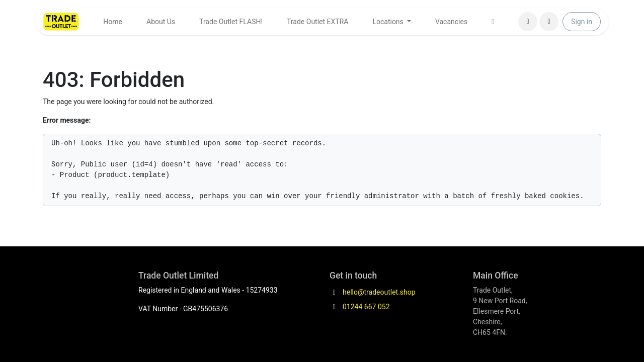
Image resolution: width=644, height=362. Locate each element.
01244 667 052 (366, 307)
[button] (549, 22)
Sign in (582, 22)
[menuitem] (113, 22)
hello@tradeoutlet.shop (379, 292)
